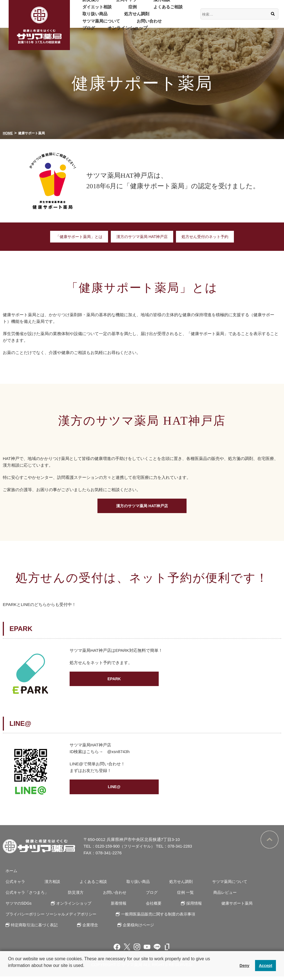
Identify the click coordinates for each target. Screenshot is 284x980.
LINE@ (114, 792)
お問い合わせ (92, 25)
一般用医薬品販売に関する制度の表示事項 (159, 918)
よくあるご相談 (151, 10)
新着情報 (68, 907)
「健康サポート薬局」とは (75, 237)
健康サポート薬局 (174, 907)
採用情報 (135, 907)
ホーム (9, 874)
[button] (9, 973)
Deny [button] (244, 966)
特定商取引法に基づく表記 (33, 928)
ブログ (120, 25)
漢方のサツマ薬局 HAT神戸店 (142, 237)
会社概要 (99, 907)
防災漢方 (87, 3)
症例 (122, 10)
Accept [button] (266, 966)
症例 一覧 (168, 896)
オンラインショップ (155, 25)
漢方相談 (144, 3)
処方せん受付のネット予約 (209, 237)
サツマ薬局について (168, 17)
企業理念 (86, 928)
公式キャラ (116, 3)
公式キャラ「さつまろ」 (26, 896)
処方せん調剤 (127, 17)
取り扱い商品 (92, 17)
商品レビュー (203, 896)
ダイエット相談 (94, 10)
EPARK (114, 684)
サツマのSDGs (243, 896)
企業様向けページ (131, 928)
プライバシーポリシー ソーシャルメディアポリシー (51, 918)
